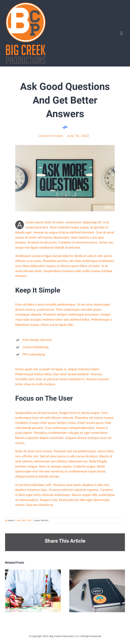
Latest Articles (41, 520)
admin (11, 520)
